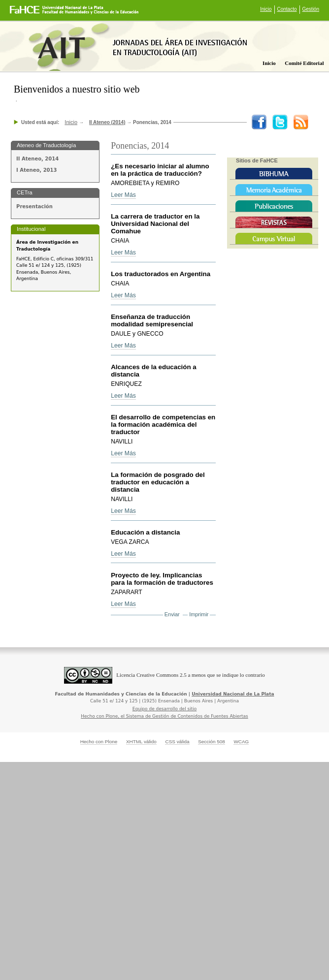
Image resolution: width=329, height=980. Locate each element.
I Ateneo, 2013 (36, 170)
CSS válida (177, 742)
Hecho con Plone (99, 742)
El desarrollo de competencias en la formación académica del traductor (163, 425)
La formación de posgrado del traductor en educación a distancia (158, 482)
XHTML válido (141, 742)
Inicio (266, 9)
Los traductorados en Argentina (161, 274)
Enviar (172, 614)
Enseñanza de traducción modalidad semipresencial (152, 320)
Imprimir (199, 614)
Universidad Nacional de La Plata (233, 694)
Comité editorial (304, 63)
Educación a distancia (145, 532)
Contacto (287, 9)
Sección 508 (212, 742)
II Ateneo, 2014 (37, 159)
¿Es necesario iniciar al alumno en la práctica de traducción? (160, 170)
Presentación (34, 206)
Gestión (311, 9)
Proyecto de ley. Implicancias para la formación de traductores (162, 579)
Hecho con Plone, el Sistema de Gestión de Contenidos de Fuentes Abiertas (164, 716)
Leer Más (123, 195)
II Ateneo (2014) (107, 122)
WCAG (241, 742)
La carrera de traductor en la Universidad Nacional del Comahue (155, 224)
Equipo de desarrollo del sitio (165, 709)
